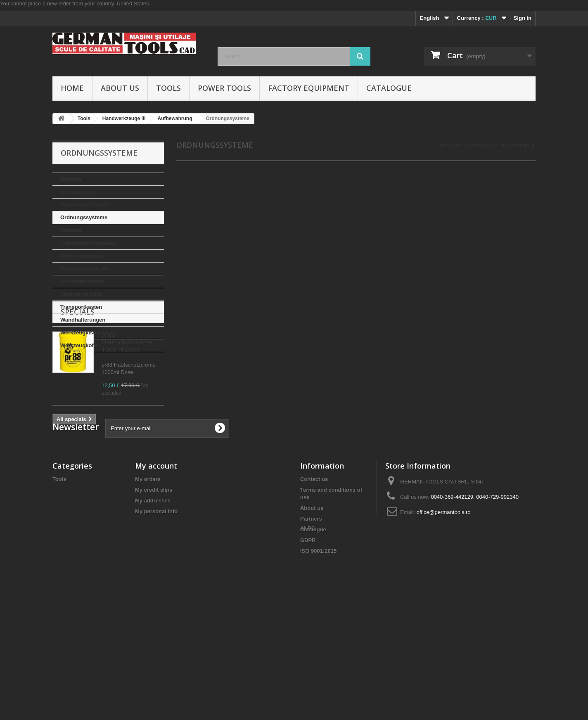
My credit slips (154, 599)
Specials (78, 377)
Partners (311, 628)
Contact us (314, 589)
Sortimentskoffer (82, 294)
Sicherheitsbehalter (85, 269)
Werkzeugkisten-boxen (89, 333)
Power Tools (224, 88)
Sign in (523, 18)
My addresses (153, 610)
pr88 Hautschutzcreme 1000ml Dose (127, 407)
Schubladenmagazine (88, 243)
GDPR (308, 650)
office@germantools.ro (444, 622)
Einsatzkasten (78, 192)
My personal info (156, 621)
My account (156, 575)
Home (72, 88)
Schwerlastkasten (83, 256)
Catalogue (389, 88)
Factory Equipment (309, 88)
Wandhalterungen (83, 320)
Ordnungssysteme (84, 217)
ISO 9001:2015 (318, 660)
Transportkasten (81, 307)
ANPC (308, 675)
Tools (168, 88)
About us (120, 88)
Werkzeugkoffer (80, 345)
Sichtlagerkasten (82, 281)
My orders (148, 589)
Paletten (71, 230)
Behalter (71, 179)
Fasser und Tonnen (85, 205)
